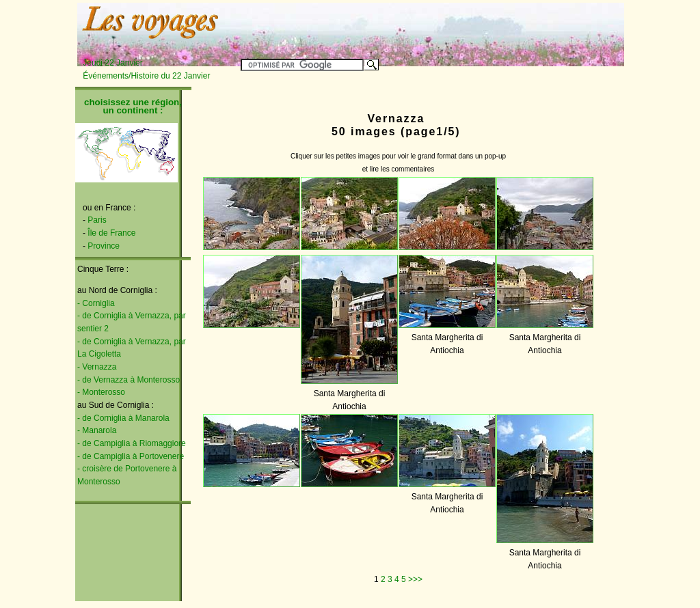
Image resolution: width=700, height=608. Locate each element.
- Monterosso (101, 392)
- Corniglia (96, 303)
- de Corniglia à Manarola (123, 418)
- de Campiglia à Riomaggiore (132, 443)
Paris (97, 220)
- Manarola (97, 430)
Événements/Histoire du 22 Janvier (146, 76)
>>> (415, 579)
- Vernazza (97, 367)
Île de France (111, 233)
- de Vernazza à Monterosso (129, 380)
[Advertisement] (454, 25)
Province (104, 246)
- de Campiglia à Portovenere (131, 456)
